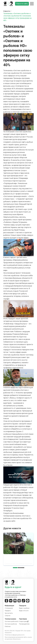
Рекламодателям (24, 624)
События (8, 616)
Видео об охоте (24, 611)
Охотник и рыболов (11, 624)
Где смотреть (9, 613)
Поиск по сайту (22, 4)
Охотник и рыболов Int (12, 621)
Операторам (24, 621)
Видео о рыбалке (24, 608)
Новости (8, 11)
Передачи (8, 611)
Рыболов (8, 626)
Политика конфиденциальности (15, 635)
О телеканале (9, 608)
